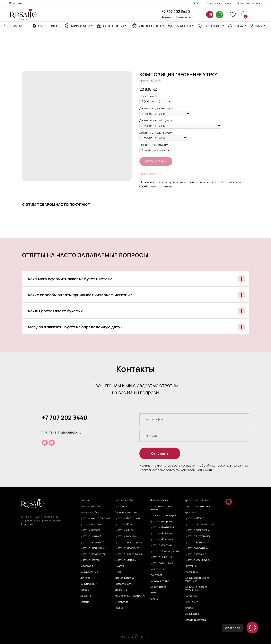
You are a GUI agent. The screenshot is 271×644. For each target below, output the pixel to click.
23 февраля (122, 602)
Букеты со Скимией (161, 563)
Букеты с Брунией (90, 536)
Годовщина (191, 572)
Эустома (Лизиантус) (163, 515)
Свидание (86, 596)
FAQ (197, 3)
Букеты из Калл (124, 524)
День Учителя (158, 587)
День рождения (89, 572)
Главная (85, 500)
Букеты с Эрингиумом (198, 560)
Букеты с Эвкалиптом (93, 554)
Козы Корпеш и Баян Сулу (130, 596)
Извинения (191, 602)
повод (239, 26)
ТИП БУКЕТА (213, 26)
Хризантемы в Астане (198, 500)
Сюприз (84, 602)
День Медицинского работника (197, 579)
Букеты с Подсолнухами (164, 551)
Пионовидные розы (126, 512)
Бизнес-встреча (124, 578)
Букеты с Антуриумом (198, 536)
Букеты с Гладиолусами (129, 554)
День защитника (160, 581)
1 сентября (156, 575)
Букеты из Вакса (194, 518)
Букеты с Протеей (90, 560)
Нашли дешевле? (150, 174)
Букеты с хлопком (125, 560)
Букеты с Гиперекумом (128, 542)
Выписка (85, 578)
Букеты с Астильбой (197, 542)
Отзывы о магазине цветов (161, 508)
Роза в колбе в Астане (198, 506)
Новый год (191, 596)
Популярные (48, 26)
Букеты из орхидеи (126, 536)
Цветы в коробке (89, 512)
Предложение (158, 569)
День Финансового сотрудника (196, 588)
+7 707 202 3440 (176, 12)
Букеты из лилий (125, 530)
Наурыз (119, 608)
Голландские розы (91, 506)
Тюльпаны (121, 506)
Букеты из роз (114, 26)
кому (259, 26)
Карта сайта (29, 524)
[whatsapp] (52, 443)
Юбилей (189, 608)
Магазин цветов (159, 500)
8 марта (16, 26)
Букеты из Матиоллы (162, 527)
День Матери (192, 614)
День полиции (88, 584)
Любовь (84, 590)
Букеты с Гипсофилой (128, 548)
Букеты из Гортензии (127, 518)
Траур (153, 593)
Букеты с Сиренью (161, 557)
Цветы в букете (150, 26)
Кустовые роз (192, 512)
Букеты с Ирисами (161, 545)
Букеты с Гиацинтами (93, 548)
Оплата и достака (195, 620)
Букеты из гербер (90, 530)
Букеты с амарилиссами (199, 524)
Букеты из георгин (161, 521)
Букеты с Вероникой (92, 542)
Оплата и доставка (219, 3)
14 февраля (86, 566)
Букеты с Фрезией (195, 554)
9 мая (118, 572)
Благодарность (124, 584)
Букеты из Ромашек (161, 539)
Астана (18, 3)
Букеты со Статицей (197, 548)
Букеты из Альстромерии (95, 518)
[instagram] (45, 443)
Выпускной (191, 566)
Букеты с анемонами (197, 530)
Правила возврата (248, 3)
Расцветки (183, 26)
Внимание (121, 590)
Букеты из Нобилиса (162, 533)
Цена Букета (81, 26)
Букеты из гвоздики (91, 524)
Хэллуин (155, 599)
